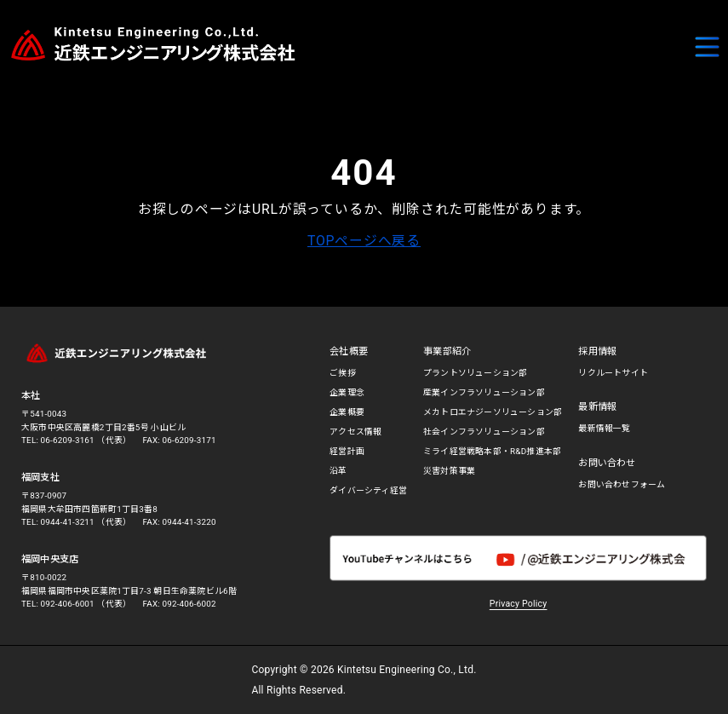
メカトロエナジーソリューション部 (493, 412)
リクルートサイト (613, 373)
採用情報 (597, 351)
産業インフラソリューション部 (484, 392)
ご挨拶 (343, 373)
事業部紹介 (447, 351)
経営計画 (347, 451)
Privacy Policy (519, 604)
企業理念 (347, 392)
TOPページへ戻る (364, 241)
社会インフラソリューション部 (484, 432)
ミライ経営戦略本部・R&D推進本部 (492, 451)
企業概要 (347, 412)
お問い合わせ (607, 463)
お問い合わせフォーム (622, 484)
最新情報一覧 (604, 428)
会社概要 (349, 351)
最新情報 (597, 407)
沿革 (338, 471)
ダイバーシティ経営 (368, 490)
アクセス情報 (355, 432)
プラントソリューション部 (475, 373)
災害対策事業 (449, 471)
